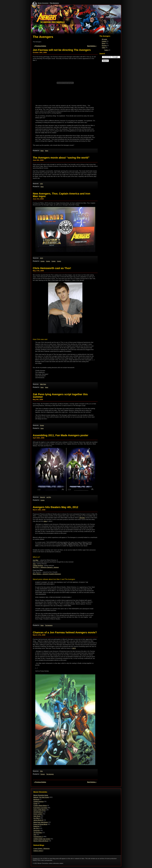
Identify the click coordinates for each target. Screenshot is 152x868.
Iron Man (36, 560)
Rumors (43, 774)
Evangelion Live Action (40, 808)
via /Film (49, 497)
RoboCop (36, 826)
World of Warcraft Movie (41, 841)
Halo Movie (37, 816)
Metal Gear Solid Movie (41, 822)
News (42, 151)
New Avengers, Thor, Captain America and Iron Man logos (62, 195)
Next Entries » (92, 46)
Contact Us (36, 859)
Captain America (39, 801)
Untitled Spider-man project (42, 839)
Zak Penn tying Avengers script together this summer (60, 396)
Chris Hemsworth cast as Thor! (52, 268)
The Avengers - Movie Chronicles (76, 20)
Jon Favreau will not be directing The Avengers (62, 50)
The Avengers (54, 3)
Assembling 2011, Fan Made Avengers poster (61, 435)
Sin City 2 (36, 828)
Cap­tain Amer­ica (38, 565)
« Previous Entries (40, 46)
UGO (41, 184)
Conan (36, 803)
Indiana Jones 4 (38, 851)
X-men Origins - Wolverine (42, 848)
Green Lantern (38, 814)
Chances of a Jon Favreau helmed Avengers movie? (65, 632)
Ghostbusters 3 (38, 812)
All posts (104, 39)
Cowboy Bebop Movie (40, 806)
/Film (41, 771)
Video (104, 47)
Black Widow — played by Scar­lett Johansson (47, 574)
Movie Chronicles (43, 3)
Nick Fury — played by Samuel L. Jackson (46, 567)
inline (45, 521)
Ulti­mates (82, 518)
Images (43, 261)
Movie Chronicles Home (41, 795)
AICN (42, 258)
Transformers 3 (38, 837)
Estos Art (42, 497)
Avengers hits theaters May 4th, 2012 (56, 507)
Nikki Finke (43, 384)
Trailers (106, 50)
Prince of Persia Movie (40, 824)
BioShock (36, 799)
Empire (42, 425)
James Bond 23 (38, 820)
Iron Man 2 (37, 818)
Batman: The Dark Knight (41, 797)
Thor (34, 564)
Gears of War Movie (40, 810)
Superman (37, 830)
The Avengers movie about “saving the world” (61, 158)
